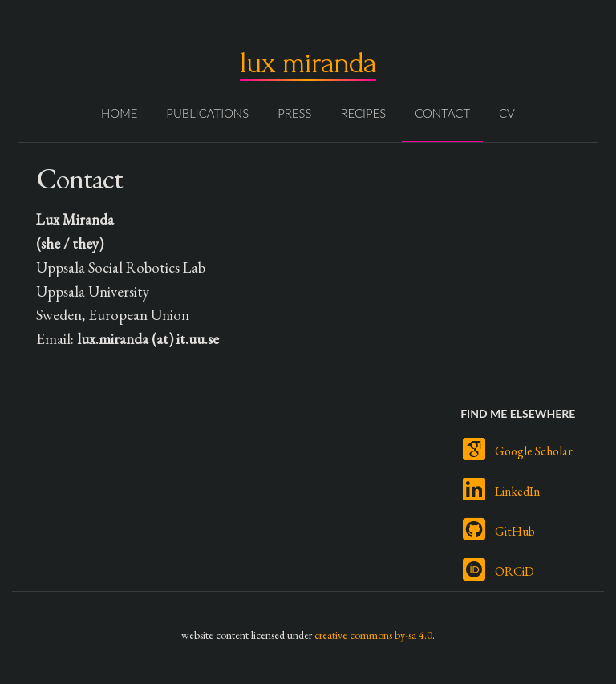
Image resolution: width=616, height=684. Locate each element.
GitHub (515, 531)
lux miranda (308, 63)
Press (294, 113)
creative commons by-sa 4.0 (373, 635)
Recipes (363, 113)
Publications (207, 113)
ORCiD (515, 571)
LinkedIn (517, 491)
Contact (442, 113)
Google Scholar (534, 451)
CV (507, 113)
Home (119, 113)
